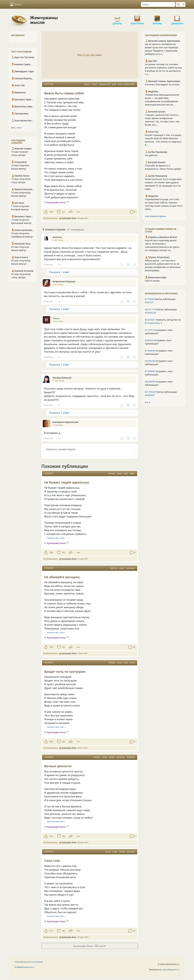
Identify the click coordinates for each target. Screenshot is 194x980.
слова (115, 852)
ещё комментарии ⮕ (156, 216)
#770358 (149, 299)
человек (112, 473)
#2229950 (150, 382)
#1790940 (150, 371)
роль (114, 84)
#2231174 (150, 309)
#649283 (149, 395)
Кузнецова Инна (56, 202)
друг (126, 473)
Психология (154, 323)
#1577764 (49, 84)
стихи (94, 84)
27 (63, 212)
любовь (112, 663)
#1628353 (49, 757)
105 (51, 212)
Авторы (157, 17)
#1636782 (49, 568)
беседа (122, 852)
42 (63, 647)
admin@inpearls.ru (171, 970)
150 (51, 552)
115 (51, 836)
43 (63, 552)
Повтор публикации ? (160, 301)
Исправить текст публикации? (159, 332)
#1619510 (49, 852)
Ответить (48, 265)
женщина (130, 568)
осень (132, 663)
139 (51, 647)
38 (63, 742)
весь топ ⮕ (17, 128)
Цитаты (117, 17)
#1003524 (150, 313)
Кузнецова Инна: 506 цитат (90, 946)
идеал (132, 473)
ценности (121, 757)
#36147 (149, 302)
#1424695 (150, 351)
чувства (114, 568)
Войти (16, 4)
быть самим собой (126, 84)
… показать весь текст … (56, 538)
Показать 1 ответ (59, 272)
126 (51, 742)
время (112, 757)
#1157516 (150, 330)
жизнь (87, 84)
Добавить (177, 17)
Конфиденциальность (25, 967)
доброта (131, 757)
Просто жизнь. (153, 281)
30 (63, 931)
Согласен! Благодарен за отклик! (162, 84)
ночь (126, 663)
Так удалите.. (152, 155)
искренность (105, 84)
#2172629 (150, 392)
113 (51, 931)
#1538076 (49, 473)
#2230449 (150, 361)
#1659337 (49, 663)
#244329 (149, 340)
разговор (131, 852)
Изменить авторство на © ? (163, 321)
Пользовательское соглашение (29, 962)
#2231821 (150, 320)
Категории (137, 17)
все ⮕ (147, 402)
